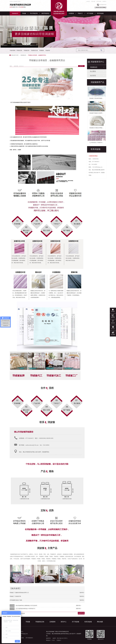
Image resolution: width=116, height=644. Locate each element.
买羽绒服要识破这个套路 (16, 600)
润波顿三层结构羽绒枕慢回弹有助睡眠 (100, 98)
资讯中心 (64, 622)
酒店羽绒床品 (45, 13)
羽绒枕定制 (19, 50)
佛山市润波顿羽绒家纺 (24, 432)
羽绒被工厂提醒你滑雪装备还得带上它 (19, 593)
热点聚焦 (93, 71)
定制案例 (71, 13)
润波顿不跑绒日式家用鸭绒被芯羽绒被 (100, 113)
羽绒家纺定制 (40, 622)
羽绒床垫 (48, 50)
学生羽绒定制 (34, 13)
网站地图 (93, 1)
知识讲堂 (93, 76)
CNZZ (53, 640)
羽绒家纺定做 (34, 50)
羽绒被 (24, 13)
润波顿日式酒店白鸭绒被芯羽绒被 (99, 128)
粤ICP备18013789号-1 (62, 638)
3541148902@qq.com (97, 167)
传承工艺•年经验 (25, 6)
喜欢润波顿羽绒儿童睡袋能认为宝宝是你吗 (26, 606)
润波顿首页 (15, 13)
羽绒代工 (80, 13)
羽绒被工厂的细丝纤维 (15, 596)
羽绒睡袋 (42, 50)
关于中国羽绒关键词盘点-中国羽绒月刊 (25, 609)
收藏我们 (104, 1)
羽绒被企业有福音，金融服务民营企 (37, 55)
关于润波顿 (90, 13)
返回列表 (81, 66)
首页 (17, 55)
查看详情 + (79, 606)
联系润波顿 (99, 1)
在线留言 (88, 1)
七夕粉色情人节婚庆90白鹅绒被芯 (99, 142)
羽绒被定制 (27, 50)
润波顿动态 (23, 55)
